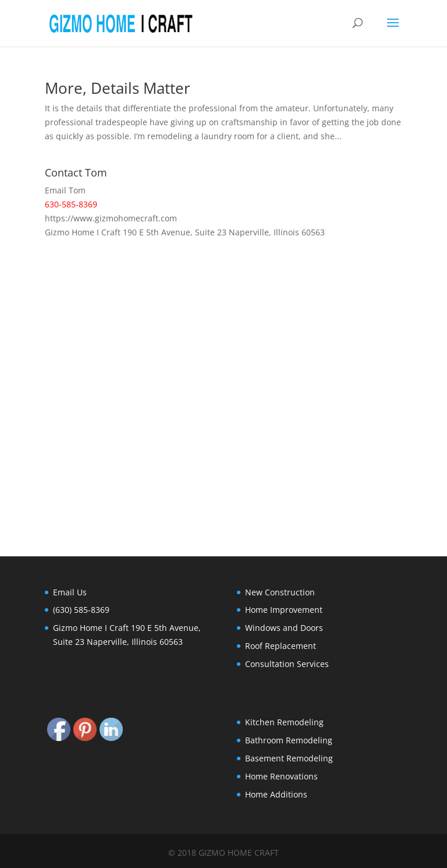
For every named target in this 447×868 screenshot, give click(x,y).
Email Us (70, 592)
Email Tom (65, 190)
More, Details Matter (118, 88)
